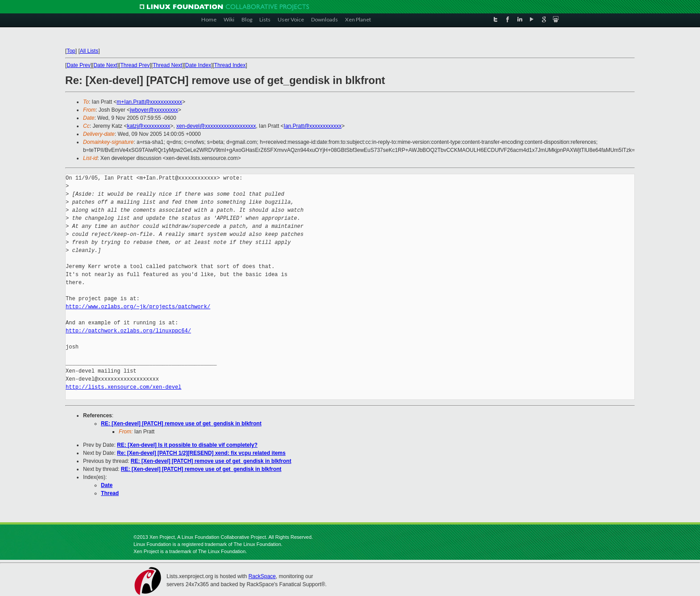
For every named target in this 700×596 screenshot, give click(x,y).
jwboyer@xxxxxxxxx (154, 110)
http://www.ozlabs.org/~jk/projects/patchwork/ (138, 307)
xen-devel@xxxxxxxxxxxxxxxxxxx (216, 126)
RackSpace (262, 576)
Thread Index (230, 65)
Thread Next (167, 65)
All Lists (89, 51)
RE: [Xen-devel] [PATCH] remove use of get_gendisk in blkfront (181, 424)
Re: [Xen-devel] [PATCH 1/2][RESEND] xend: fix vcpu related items (201, 453)
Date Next (105, 65)
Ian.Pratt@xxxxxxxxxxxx (313, 126)
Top (71, 51)
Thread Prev (135, 65)
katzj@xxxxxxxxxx (148, 126)
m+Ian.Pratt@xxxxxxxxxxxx (149, 102)
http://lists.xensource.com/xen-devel (123, 387)
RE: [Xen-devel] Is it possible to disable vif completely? (187, 445)
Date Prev (78, 65)
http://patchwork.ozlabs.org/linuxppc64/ (128, 331)
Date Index (198, 65)
